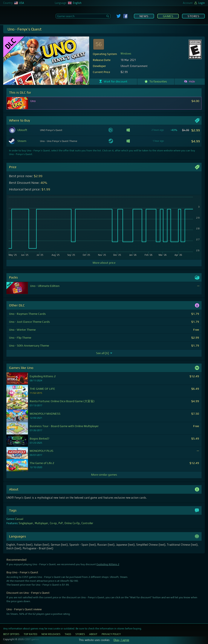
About (93, 634)
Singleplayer (26, 523)
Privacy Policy (111, 634)
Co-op (53, 523)
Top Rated (30, 634)
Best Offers (11, 634)
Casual (19, 519)
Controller (87, 523)
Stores (193, 16)
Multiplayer (41, 523)
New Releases (51, 634)
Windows (126, 54)
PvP (61, 523)
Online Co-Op (72, 523)
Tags (68, 634)
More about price (104, 263)
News (144, 16)
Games (168, 16)
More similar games (104, 475)
